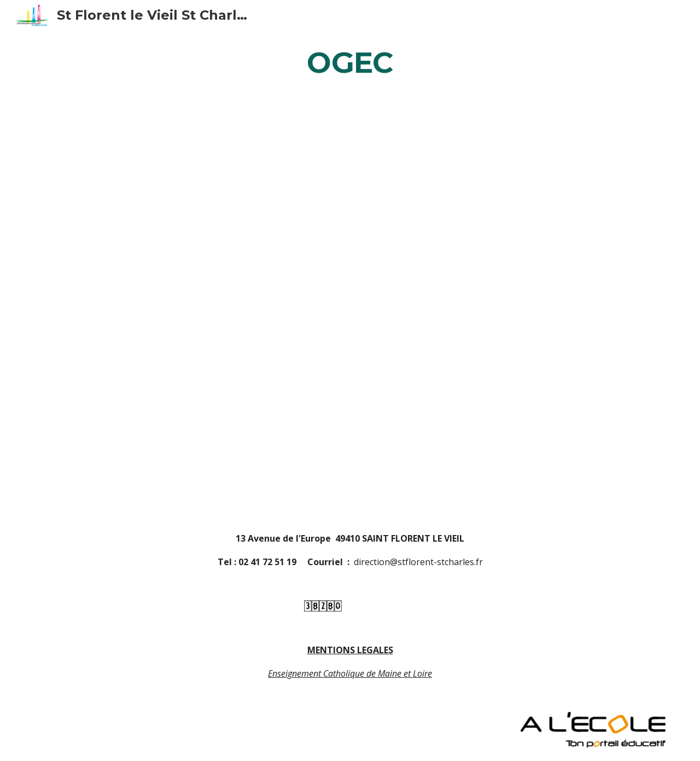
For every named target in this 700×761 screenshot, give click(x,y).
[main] (350, 62)
